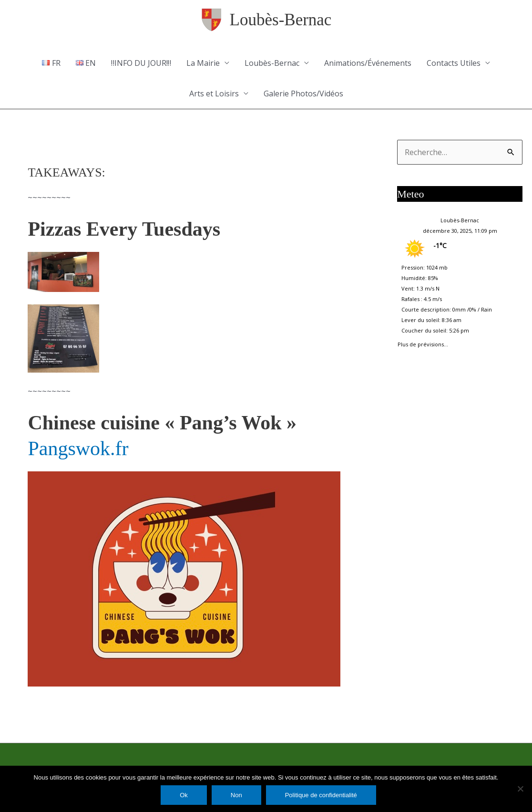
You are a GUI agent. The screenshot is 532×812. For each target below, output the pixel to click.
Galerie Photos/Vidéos (303, 94)
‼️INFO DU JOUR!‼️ (141, 63)
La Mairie (203, 63)
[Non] (520, 789)
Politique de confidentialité (321, 795)
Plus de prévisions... (423, 342)
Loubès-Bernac (281, 20)
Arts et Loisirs (214, 94)
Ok (184, 795)
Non (236, 795)
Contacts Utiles (454, 63)
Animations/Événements (368, 63)
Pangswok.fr (78, 448)
